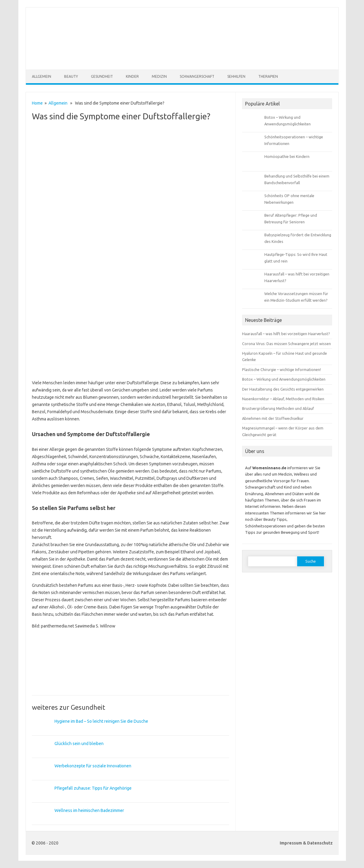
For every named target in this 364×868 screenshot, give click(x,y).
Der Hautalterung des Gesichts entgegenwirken (283, 389)
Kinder (132, 76)
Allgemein (42, 76)
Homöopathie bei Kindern (287, 156)
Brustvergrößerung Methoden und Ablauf (278, 408)
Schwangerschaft (197, 76)
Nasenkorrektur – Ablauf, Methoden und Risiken (283, 399)
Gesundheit (102, 76)
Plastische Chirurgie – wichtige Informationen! (282, 370)
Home (37, 103)
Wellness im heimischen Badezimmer (89, 810)
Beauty (71, 76)
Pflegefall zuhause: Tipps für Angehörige (93, 788)
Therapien (268, 76)
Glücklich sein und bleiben (79, 744)
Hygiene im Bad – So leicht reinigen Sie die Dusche (101, 721)
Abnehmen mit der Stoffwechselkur (273, 418)
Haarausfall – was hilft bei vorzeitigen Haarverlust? (286, 334)
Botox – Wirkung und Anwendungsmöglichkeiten (284, 379)
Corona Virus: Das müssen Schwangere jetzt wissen (286, 344)
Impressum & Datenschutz (306, 843)
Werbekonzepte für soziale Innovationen (93, 766)
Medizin (159, 76)
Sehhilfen (236, 76)
